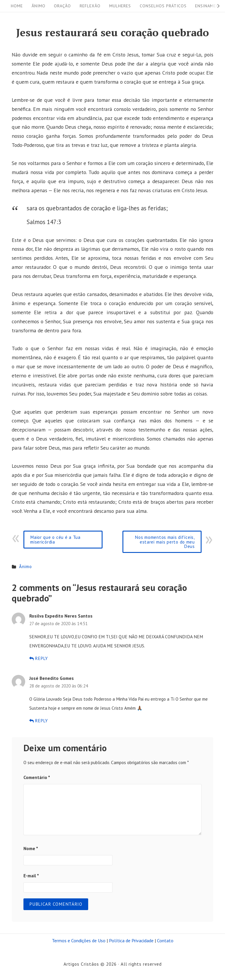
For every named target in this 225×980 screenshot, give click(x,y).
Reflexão (90, 6)
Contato (165, 941)
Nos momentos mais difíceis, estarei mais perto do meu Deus (165, 542)
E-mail (31, 876)
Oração (62, 6)
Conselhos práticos (163, 6)
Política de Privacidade (131, 941)
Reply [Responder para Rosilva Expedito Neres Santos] (39, 658)
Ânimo (39, 6)
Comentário (37, 777)
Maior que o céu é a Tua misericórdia (55, 539)
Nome (31, 848)
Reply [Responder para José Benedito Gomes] (39, 721)
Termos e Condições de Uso (79, 941)
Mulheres (120, 6)
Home (17, 6)
